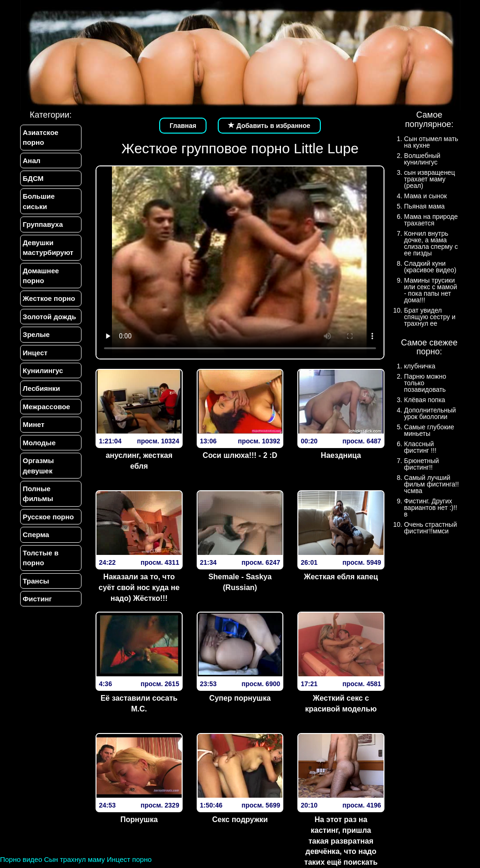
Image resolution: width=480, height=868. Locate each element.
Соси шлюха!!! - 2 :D (240, 455)
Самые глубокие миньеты (429, 430)
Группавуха (43, 224)
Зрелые (37, 334)
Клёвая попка (425, 400)
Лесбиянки (42, 388)
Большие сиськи (39, 201)
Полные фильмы (38, 494)
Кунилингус (43, 370)
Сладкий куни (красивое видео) (430, 267)
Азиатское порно (41, 137)
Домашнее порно (41, 276)
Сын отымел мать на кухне (431, 142)
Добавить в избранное (269, 126)
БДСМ (33, 178)
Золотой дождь (50, 317)
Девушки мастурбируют (48, 247)
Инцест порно (129, 859)
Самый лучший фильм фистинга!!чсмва (432, 484)
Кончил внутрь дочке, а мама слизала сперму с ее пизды (431, 243)
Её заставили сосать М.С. (139, 703)
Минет (34, 424)
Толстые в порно (41, 558)
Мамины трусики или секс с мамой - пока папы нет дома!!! (431, 290)
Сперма (36, 535)
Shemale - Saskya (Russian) (240, 582)
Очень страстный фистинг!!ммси (431, 528)
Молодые (39, 443)
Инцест (35, 353)
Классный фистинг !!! (420, 447)
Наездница (341, 455)
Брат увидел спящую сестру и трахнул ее (430, 317)
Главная (183, 126)
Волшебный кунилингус (422, 159)
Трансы (36, 581)
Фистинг (37, 599)
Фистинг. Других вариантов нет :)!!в (431, 508)
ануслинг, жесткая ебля (139, 461)
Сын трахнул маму (74, 859)
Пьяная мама (425, 206)
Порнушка (139, 819)
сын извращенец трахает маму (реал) (430, 179)
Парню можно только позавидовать (425, 383)
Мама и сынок (425, 196)
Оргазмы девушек (39, 465)
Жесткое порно (49, 298)
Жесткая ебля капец (341, 577)
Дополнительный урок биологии (430, 413)
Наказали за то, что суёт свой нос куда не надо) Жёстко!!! (139, 587)
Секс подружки (240, 819)
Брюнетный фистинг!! (422, 464)
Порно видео (21, 859)
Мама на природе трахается (431, 220)
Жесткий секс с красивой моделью (341, 703)
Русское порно (48, 517)
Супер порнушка (240, 698)
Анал (32, 161)
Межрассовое (47, 407)
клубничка (420, 366)
